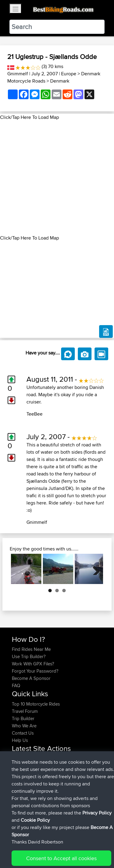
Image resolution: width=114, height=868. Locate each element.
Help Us (20, 740)
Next (94, 569)
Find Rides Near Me (31, 649)
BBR (55, 759)
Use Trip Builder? (29, 656)
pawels (19, 766)
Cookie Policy (18, 852)
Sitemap (69, 845)
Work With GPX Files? (33, 664)
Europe (69, 74)
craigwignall (24, 759)
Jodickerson (25, 780)
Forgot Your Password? (35, 671)
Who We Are (24, 726)
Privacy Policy (93, 845)
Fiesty (18, 795)
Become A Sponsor (31, 678)
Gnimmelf (18, 74)
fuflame (20, 788)
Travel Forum (25, 711)
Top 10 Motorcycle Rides (36, 704)
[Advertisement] (57, 178)
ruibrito (19, 773)
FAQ (16, 685)
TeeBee (35, 414)
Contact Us (23, 733)
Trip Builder (23, 718)
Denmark (60, 81)
